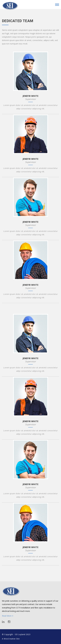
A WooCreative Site (11, 639)
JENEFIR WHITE (31, 96)
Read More (8, 616)
